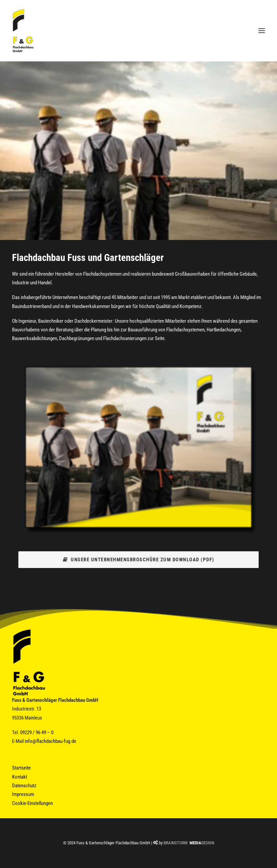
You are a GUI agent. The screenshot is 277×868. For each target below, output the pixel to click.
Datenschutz (24, 786)
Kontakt (20, 777)
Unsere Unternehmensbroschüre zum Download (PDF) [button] (139, 559)
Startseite (21, 768)
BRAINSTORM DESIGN (189, 843)
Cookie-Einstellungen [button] (32, 803)
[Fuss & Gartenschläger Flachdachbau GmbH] (23, 31)
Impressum (23, 794)
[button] (262, 31)
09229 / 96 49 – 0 (37, 733)
